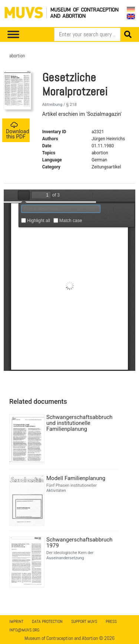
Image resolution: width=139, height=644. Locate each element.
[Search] (87, 34)
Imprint (16, 621)
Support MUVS (84, 621)
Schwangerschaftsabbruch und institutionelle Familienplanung (80, 423)
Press (111, 621)
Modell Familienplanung (76, 478)
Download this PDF (17, 130)
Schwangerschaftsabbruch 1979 (80, 543)
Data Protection (47, 621)
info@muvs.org (24, 630)
